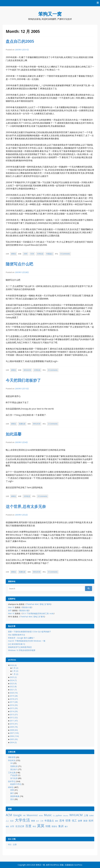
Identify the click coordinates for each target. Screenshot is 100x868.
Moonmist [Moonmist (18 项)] (32, 815)
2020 (14, 693)
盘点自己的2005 (20, 41)
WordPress (55, 865)
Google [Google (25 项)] (17, 815)
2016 (14, 705)
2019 (14, 696)
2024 (13, 680)
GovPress (78, 865)
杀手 (10, 610)
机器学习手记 (16, 784)
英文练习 (14, 769)
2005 (26, 254)
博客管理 (12, 757)
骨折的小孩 (27, 607)
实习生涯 (14, 778)
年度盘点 (49, 254)
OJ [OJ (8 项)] (54, 816)
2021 (13, 690)
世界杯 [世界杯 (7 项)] (91, 816)
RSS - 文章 (12, 844)
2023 (13, 683)
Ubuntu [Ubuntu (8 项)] (66, 816)
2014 (14, 711)
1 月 (15, 674)
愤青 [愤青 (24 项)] (68, 820)
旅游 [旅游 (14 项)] (85, 821)
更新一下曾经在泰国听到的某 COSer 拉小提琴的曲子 (29, 632)
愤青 (12, 790)
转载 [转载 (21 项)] (48, 826)
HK (12, 763)
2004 (13, 742)
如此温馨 (14, 434)
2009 (14, 727)
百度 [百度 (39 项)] (28, 826)
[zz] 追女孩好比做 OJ (17, 644)
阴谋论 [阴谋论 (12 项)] (54, 826)
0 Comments (65, 254)
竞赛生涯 (22, 424)
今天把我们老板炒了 (23, 380)
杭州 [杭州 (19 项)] (91, 821)
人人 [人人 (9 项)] (7, 821)
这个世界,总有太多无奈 (26, 506)
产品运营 (14, 775)
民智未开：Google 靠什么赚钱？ (21, 638)
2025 (13, 677)
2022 (13, 686)
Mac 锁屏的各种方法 (17, 635)
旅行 (12, 793)
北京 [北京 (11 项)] (12, 821)
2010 (14, 724)
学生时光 (12, 760)
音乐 (12, 799)
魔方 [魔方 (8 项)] (66, 826)
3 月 (15, 668)
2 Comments (53, 424)
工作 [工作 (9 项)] (42, 821)
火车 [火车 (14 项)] (12, 826)
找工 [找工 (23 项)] (74, 820)
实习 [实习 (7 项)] (38, 821)
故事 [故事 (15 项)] (80, 821)
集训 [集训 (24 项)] (61, 826)
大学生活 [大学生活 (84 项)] (22, 820)
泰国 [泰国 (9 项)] (7, 826)
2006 (14, 736)
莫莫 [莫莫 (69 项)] (41, 826)
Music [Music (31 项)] (48, 815)
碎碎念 (14, 254)
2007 (14, 733)
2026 (13, 665)
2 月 (15, 671)
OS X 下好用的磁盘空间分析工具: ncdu (38, 613)
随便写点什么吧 (19, 264)
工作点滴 (12, 773)
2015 (14, 708)
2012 (14, 717)
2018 (14, 699)
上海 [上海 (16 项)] (86, 815)
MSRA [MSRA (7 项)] (41, 816)
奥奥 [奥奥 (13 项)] (33, 821)
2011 (14, 721)
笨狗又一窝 (50, 14)
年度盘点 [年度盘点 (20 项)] (49, 820)
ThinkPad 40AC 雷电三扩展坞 (38, 604)
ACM (32, 254)
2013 (14, 714)
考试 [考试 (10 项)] (34, 826)
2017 (14, 702)
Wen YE (11, 607)
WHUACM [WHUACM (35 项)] (76, 815)
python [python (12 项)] (59, 815)
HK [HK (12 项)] (24, 815)
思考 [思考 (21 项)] (62, 820)
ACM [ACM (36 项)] (9, 815)
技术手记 (12, 781)
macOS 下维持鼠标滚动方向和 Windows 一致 (27, 641)
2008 (14, 730)
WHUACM (27, 370)
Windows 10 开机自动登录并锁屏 (22, 650)
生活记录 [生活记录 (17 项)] (20, 826)
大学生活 (40, 254)
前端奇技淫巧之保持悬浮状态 (20, 647)
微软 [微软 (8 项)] (57, 821)
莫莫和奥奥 (15, 796)
